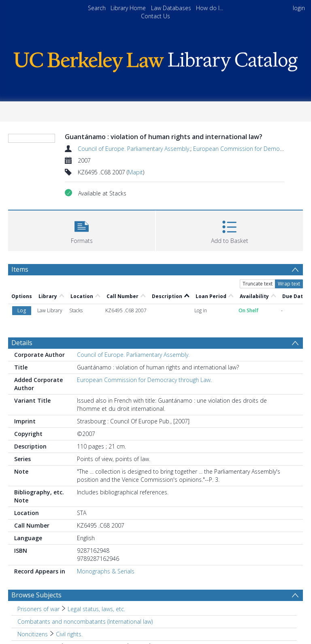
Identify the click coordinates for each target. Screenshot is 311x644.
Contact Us (155, 16)
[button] (82, 230)
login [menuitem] (299, 8)
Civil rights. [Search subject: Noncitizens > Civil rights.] (69, 634)
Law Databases (171, 8)
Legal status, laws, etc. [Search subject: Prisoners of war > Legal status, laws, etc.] (96, 609)
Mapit (135, 172)
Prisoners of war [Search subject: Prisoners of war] (38, 609)
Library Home (128, 8)
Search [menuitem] (97, 8)
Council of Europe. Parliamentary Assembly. (134, 149)
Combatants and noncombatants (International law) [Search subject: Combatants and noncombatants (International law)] (85, 621)
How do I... (210, 8)
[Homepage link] (155, 60)
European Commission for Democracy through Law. (144, 380)
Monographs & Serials (106, 571)
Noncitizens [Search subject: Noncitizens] (33, 634)
